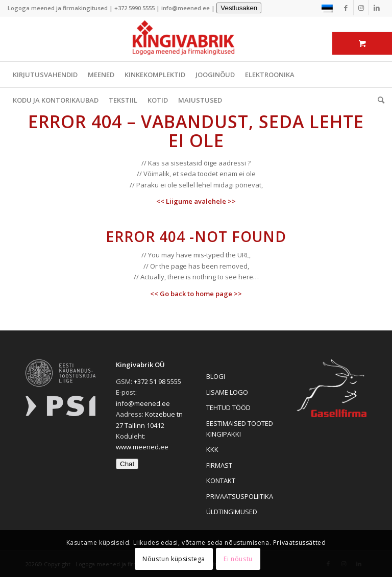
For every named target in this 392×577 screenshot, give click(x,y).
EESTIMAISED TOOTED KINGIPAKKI (240, 429)
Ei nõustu (238, 559)
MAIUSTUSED (200, 100)
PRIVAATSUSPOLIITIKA (240, 496)
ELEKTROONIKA (270, 75)
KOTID (158, 100)
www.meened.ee (142, 447)
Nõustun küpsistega (174, 559)
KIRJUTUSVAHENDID (45, 75)
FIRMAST (219, 465)
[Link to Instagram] (361, 8)
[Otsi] (378, 100)
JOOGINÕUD (215, 75)
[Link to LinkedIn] (377, 8)
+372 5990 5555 (134, 8)
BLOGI (216, 376)
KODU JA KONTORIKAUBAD (56, 100)
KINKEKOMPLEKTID (155, 75)
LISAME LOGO (227, 392)
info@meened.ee (186, 8)
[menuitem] (378, 100)
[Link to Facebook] (346, 8)
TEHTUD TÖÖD (228, 407)
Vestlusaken (239, 8)
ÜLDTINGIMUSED (232, 512)
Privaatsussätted (300, 543)
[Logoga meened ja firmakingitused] (196, 39)
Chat (127, 464)
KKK (212, 449)
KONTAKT (221, 480)
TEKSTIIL (123, 100)
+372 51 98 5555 (157, 381)
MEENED (101, 75)
